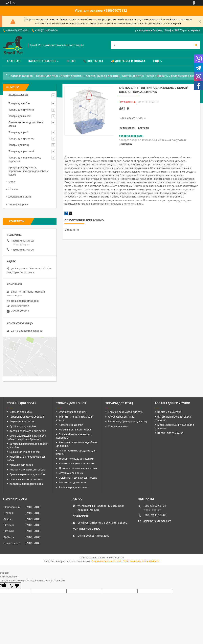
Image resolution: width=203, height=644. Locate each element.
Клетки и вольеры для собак (27, 470)
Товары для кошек (20, 116)
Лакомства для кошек (73, 482)
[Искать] (196, 45)
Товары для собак (19, 103)
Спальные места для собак (26, 479)
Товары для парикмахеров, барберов (25, 159)
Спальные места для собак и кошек (26, 124)
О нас (71, 61)
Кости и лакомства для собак (28, 431)
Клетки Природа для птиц (103, 76)
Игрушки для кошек (71, 473)
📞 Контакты (93, 61)
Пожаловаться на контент (106, 561)
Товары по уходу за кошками (77, 459)
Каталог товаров (42, 61)
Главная (14, 61)
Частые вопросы (18, 204)
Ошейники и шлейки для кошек (78, 478)
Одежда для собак (21, 412)
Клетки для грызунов (170, 433)
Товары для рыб (18, 132)
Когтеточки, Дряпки (71, 425)
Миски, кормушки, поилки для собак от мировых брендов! (26, 437)
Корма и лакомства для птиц (126, 412)
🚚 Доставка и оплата (128, 61)
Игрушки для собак (21, 465)
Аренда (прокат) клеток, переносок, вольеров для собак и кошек (28, 171)
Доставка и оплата (20, 197)
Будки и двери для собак (25, 452)
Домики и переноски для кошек (78, 468)
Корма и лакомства (169, 412)
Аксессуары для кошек (73, 487)
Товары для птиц (47, 76)
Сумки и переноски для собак (27, 474)
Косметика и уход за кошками (77, 463)
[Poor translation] (14, 586)
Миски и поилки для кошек (75, 430)
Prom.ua (119, 558)
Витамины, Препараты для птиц (127, 421)
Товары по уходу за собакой (27, 417)
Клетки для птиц (72, 76)
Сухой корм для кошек (73, 412)
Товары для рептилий (22, 151)
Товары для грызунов (21, 139)
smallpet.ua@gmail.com (25, 301)
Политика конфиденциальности (141, 561)
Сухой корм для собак (23, 426)
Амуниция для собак (22, 421)
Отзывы (13, 189)
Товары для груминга (21, 110)
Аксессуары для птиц (121, 417)
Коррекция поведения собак (27, 484)
